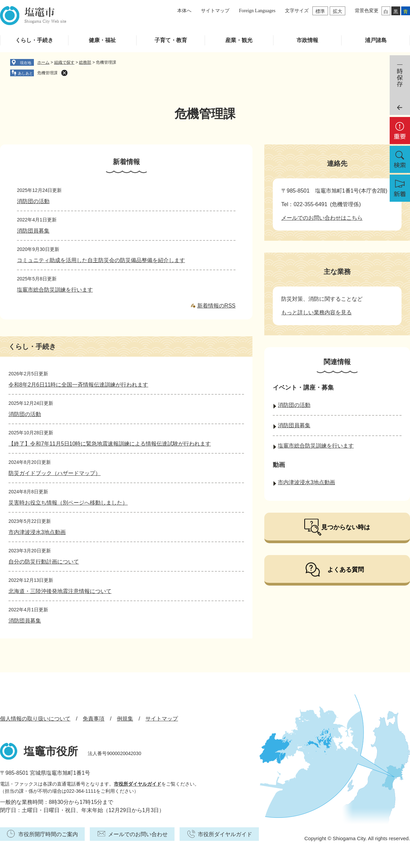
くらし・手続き (34, 40)
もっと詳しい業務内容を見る (316, 312)
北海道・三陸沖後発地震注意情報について (60, 591)
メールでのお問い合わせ (138, 834)
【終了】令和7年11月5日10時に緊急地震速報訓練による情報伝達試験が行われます (110, 444)
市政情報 (307, 40)
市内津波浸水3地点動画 (37, 532)
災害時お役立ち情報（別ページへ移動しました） (68, 503)
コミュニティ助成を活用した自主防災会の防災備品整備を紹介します (101, 260)
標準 (320, 11)
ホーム (43, 62)
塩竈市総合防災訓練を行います (55, 290)
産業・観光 (239, 40)
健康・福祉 (102, 40)
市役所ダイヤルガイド (138, 784)
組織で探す (64, 62)
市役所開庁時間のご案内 (48, 834)
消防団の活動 (33, 201)
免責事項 (94, 719)
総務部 (85, 62)
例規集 (125, 719)
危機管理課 (47, 73)
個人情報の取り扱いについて (35, 719)
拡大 (337, 11)
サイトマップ (215, 11)
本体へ (184, 11)
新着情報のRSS (216, 306)
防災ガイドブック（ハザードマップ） (55, 473)
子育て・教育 (171, 40)
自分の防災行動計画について (44, 562)
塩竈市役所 (51, 751)
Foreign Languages (257, 11)
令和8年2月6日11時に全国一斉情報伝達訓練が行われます (78, 385)
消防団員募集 (33, 231)
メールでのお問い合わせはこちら (322, 218)
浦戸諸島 (376, 40)
